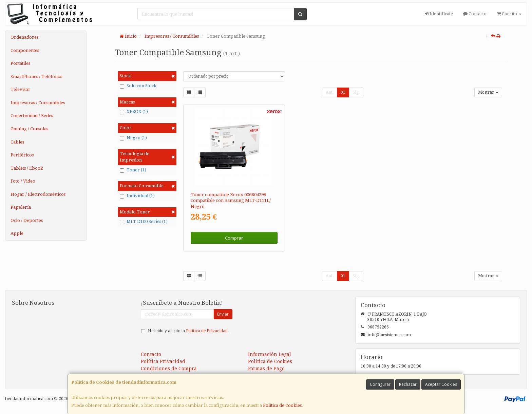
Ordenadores (24, 37)
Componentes (25, 50)
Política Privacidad (163, 361)
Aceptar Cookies (441, 384)
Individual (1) (137, 196)
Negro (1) (133, 138)
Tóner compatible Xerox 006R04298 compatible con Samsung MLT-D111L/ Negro (231, 201)
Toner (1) (133, 170)
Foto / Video (23, 181)
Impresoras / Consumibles (38, 103)
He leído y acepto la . (188, 331)
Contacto (475, 14)
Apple (17, 233)
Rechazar (408, 384)
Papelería (21, 207)
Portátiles (20, 63)
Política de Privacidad (207, 331)
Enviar (223, 314)
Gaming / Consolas (29, 129)
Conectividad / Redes (32, 116)
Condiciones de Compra (169, 369)
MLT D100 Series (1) (144, 222)
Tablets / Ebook (27, 168)
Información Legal (270, 354)
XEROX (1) (134, 112)
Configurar (380, 384)
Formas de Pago (266, 369)
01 (343, 92)
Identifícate (439, 14)
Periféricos (22, 155)
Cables (17, 142)
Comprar (234, 238)
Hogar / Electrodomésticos (38, 194)
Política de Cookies (282, 405)
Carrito (509, 14)
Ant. (330, 92)
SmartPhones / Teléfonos (36, 77)
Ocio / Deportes (27, 220)
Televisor (21, 89)
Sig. (356, 92)
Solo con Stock (138, 86)
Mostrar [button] (488, 92)
